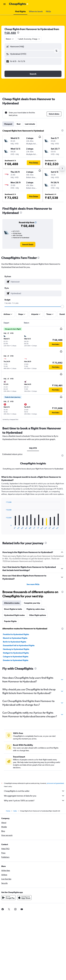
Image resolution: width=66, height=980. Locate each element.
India (15, 811)
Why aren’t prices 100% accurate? (34, 800)
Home (8, 811)
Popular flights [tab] (10, 621)
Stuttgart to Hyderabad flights (16, 653)
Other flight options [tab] (38, 615)
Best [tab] (19, 124)
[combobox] (10, 39)
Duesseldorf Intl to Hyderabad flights (19, 645)
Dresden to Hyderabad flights (16, 660)
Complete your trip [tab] (32, 603)
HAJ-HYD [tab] (33, 448)
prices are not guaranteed (55, 783)
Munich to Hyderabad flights (15, 638)
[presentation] (18, 33)
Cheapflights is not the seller (34, 791)
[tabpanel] (33, 506)
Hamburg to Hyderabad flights (16, 649)
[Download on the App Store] (24, 898)
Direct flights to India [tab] (13, 609)
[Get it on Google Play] (8, 898)
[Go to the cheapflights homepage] (19, 4)
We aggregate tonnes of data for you (34, 796)
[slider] (62, 307)
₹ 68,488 (10, 33)
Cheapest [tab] (8, 124)
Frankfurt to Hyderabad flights (16, 634)
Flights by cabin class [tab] (36, 609)
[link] (28, 244)
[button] (5, 4)
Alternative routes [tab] (12, 603)
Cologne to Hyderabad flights (16, 657)
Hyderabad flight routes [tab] (14, 615)
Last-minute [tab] (30, 124)
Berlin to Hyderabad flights (15, 642)
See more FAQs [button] (33, 584)
